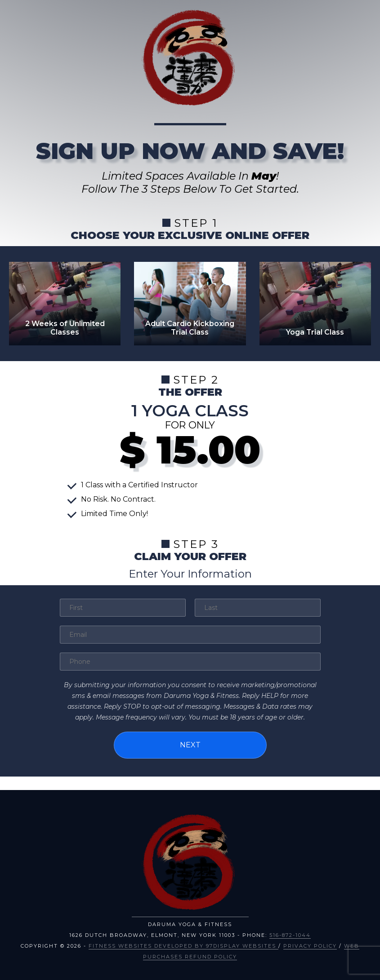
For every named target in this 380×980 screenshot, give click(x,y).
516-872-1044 (290, 935)
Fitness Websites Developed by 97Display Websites (183, 946)
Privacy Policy (310, 946)
